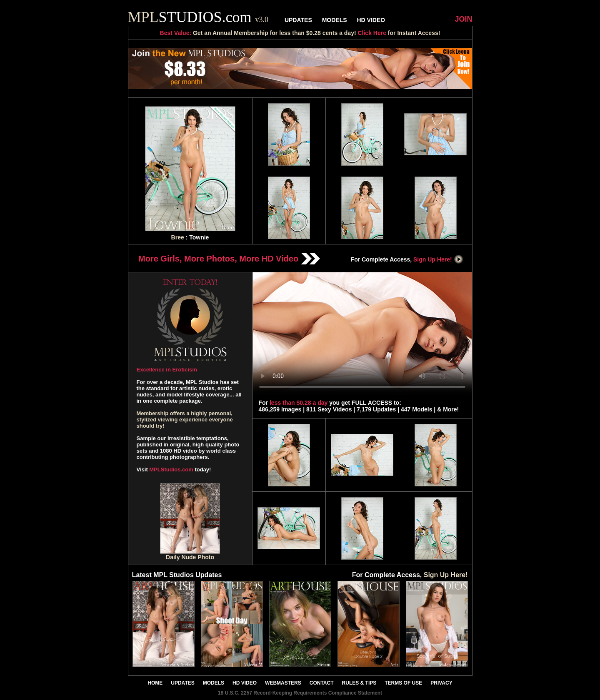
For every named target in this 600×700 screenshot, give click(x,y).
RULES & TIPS (359, 683)
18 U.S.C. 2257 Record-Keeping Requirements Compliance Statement (300, 693)
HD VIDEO (371, 20)
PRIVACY (441, 683)
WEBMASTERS (283, 683)
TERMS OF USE (403, 683)
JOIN (463, 19)
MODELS (335, 20)
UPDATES (298, 20)
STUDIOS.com (198, 17)
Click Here (372, 33)
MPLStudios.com (171, 470)
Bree (178, 237)
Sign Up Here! (438, 259)
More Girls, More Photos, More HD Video (229, 259)
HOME (155, 683)
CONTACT (322, 683)
